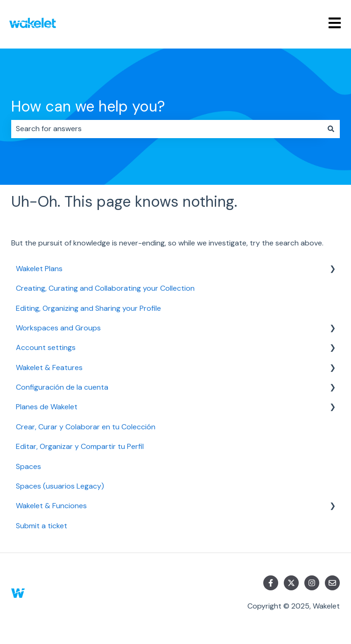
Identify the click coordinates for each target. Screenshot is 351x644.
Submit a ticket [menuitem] (42, 526)
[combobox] (167, 129)
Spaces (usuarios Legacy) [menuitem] (60, 486)
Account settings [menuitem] (46, 347)
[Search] (331, 129)
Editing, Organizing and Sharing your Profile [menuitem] (88, 308)
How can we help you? (88, 106)
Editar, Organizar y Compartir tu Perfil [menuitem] (80, 446)
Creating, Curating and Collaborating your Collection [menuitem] (105, 288)
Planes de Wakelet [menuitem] (47, 407)
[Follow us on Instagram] (312, 583)
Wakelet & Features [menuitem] (49, 367)
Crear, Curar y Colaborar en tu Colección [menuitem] (86, 427)
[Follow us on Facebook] (271, 583)
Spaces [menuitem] (28, 466)
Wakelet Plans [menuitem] (39, 269)
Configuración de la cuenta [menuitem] (62, 387)
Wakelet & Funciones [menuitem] (51, 506)
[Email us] (332, 583)
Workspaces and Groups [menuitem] (58, 328)
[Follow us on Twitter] (291, 583)
